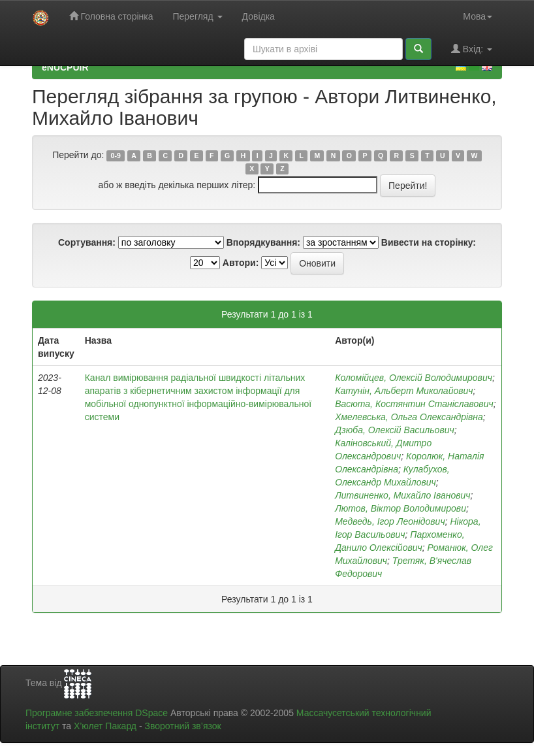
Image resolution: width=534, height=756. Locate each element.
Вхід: (472, 49)
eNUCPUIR (65, 67)
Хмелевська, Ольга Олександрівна (409, 417)
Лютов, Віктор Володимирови (400, 508)
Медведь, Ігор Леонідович (390, 521)
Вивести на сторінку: (429, 242)
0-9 (116, 156)
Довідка (259, 16)
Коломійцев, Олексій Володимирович (414, 378)
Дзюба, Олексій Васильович (395, 430)
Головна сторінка (111, 16)
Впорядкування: (263, 242)
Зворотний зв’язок (182, 726)
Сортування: (87, 242)
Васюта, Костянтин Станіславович (414, 404)
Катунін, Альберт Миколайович (404, 391)
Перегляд (197, 16)
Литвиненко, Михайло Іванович (402, 495)
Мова (478, 16)
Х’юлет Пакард (105, 726)
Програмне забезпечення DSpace (97, 713)
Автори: (241, 263)
